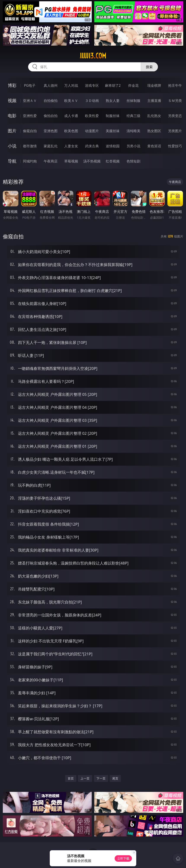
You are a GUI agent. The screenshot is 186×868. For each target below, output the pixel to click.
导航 (12, 161)
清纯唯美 (133, 131)
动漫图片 (92, 131)
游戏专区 (92, 85)
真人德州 (51, 85)
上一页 (85, 778)
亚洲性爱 (30, 116)
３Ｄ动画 (92, 101)
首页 (71, 778)
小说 (12, 146)
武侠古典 (92, 146)
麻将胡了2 (113, 85)
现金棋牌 (154, 85)
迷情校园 (113, 146)
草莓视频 (71, 161)
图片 (12, 131)
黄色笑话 (154, 146)
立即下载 (123, 858)
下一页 (101, 778)
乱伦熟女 (154, 116)
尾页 (115, 778)
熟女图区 (154, 131)
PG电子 (30, 85)
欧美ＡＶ (71, 101)
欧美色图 (71, 131)
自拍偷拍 (51, 101)
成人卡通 (71, 116)
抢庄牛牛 (175, 85)
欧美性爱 (92, 116)
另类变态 (175, 116)
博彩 (12, 85)
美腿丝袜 (113, 131)
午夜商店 (51, 161)
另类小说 (133, 146)
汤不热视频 (92, 161)
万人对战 (71, 85)
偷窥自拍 (30, 131)
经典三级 (133, 116)
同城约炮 (30, 161)
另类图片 (175, 131)
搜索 (149, 67)
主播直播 (154, 101)
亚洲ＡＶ (30, 101)
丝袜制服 (133, 101)
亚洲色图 (51, 131)
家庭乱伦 (51, 146)
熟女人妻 (113, 101)
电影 (12, 116)
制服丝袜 (113, 116)
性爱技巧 (175, 146)
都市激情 (30, 146)
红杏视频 (113, 161)
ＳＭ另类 (175, 101)
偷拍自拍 (51, 116)
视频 (12, 100)
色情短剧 (133, 161)
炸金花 (133, 85)
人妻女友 (71, 146)
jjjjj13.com (93, 56)
